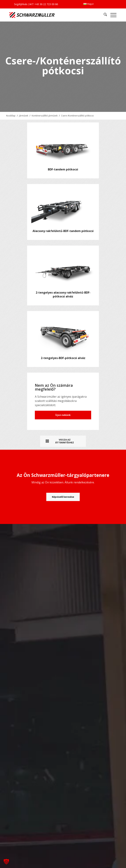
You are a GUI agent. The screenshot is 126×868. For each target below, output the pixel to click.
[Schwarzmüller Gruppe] (42, 15)
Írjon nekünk (63, 415)
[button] (6, 862)
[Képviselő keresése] (63, 497)
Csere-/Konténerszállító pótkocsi (77, 116)
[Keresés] (104, 15)
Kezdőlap (11, 116)
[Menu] (112, 15)
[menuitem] (89, 4)
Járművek (24, 116)
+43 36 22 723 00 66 (46, 4)
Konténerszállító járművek (45, 116)
